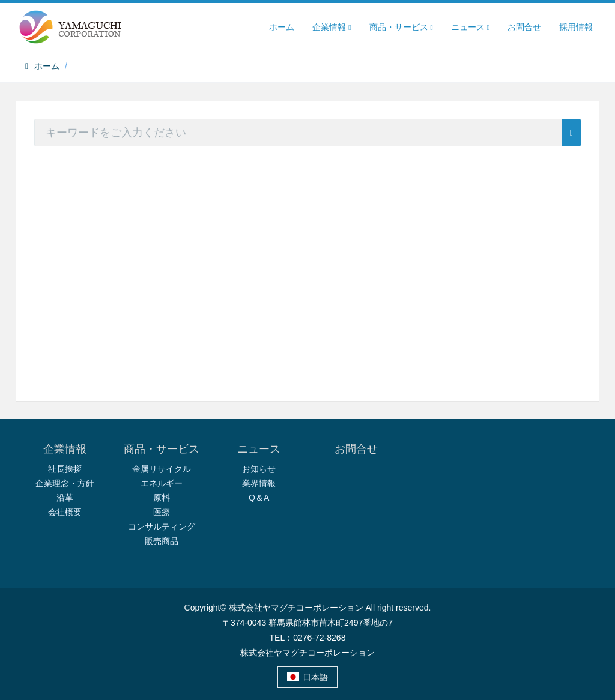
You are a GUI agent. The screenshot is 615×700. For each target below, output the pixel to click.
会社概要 (65, 512)
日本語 (308, 677)
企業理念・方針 (65, 483)
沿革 (65, 498)
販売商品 (162, 541)
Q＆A (259, 498)
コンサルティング (162, 527)
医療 (162, 512)
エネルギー (162, 483)
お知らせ (259, 469)
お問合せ (524, 27)
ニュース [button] (470, 27)
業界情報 (259, 483)
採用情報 (576, 27)
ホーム (282, 27)
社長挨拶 (65, 469)
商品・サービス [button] (401, 27)
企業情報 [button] (332, 27)
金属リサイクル (162, 469)
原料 (162, 498)
